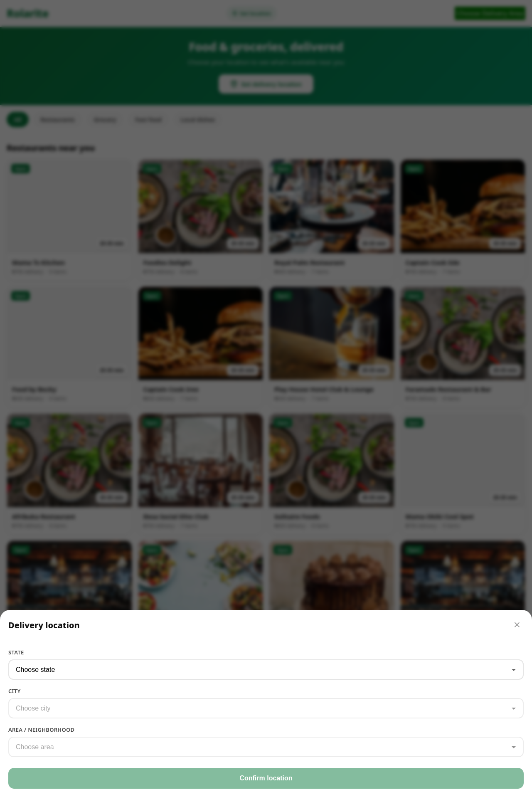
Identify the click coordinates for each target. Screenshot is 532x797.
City (15, 691)
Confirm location (266, 778)
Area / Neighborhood (41, 730)
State (16, 652)
